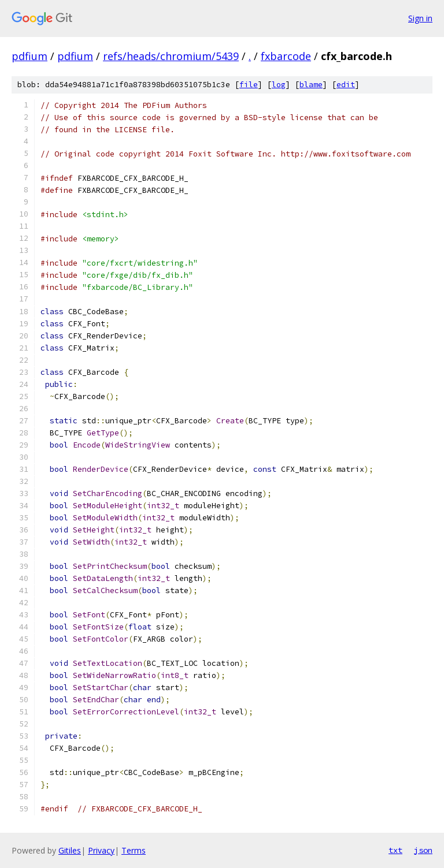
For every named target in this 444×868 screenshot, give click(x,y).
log (279, 85)
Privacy (101, 850)
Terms (134, 850)
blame (311, 85)
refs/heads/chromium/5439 (171, 56)
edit (346, 85)
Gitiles (70, 850)
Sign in (420, 18)
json (423, 850)
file (249, 85)
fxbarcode (286, 56)
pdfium (29, 56)
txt (395, 850)
